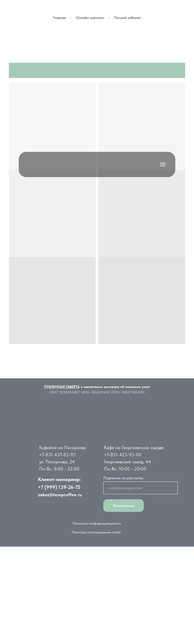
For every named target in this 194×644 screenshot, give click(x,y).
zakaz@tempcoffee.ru (60, 495)
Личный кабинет (128, 18)
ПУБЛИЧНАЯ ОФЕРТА (62, 387)
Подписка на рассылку (123, 478)
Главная (59, 18)
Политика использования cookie (96, 532)
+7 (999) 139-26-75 (59, 487)
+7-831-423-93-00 (123, 455)
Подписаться (124, 506)
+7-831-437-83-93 (57, 455)
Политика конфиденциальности (97, 523)
